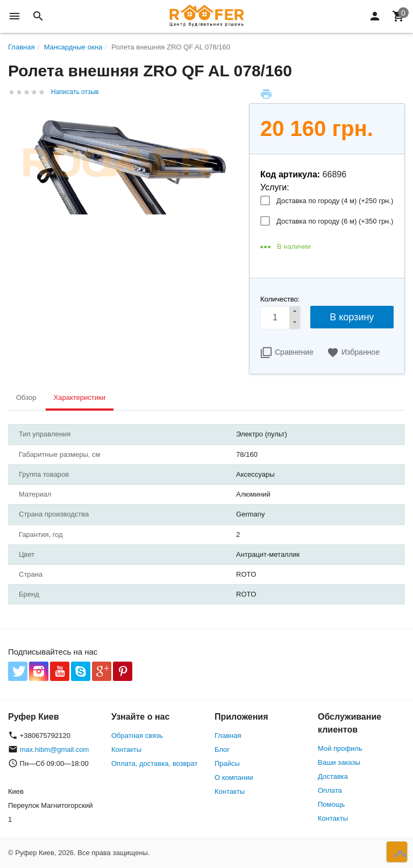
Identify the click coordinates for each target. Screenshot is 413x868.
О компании (234, 777)
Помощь (331, 804)
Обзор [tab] (26, 397)
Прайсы (227, 763)
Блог (222, 749)
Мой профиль (340, 748)
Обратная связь (137, 736)
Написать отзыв (75, 92)
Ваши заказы (339, 762)
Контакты (126, 749)
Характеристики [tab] (80, 397)
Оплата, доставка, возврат (154, 763)
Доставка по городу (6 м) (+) (335, 221)
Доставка (333, 776)
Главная (228, 736)
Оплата (330, 790)
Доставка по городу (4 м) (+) (335, 201)
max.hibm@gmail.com (55, 749)
